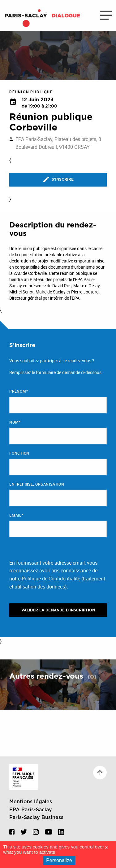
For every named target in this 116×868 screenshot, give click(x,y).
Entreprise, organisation (37, 484)
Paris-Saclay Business (36, 817)
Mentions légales (31, 802)
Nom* (15, 422)
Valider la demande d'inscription (58, 610)
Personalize (59, 860)
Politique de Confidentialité (51, 579)
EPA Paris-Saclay (31, 810)
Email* (16, 515)
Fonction (19, 453)
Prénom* (19, 391)
